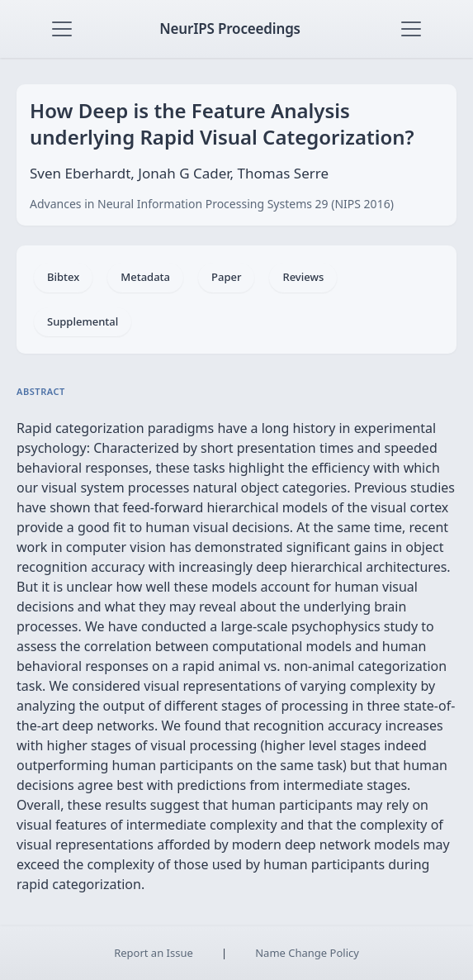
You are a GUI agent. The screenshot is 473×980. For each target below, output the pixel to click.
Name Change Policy (307, 953)
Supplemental (83, 321)
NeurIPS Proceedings (230, 29)
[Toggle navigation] (62, 29)
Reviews (303, 277)
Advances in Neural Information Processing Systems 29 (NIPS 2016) (212, 204)
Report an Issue (154, 953)
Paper (226, 277)
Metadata (145, 277)
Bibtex (63, 277)
